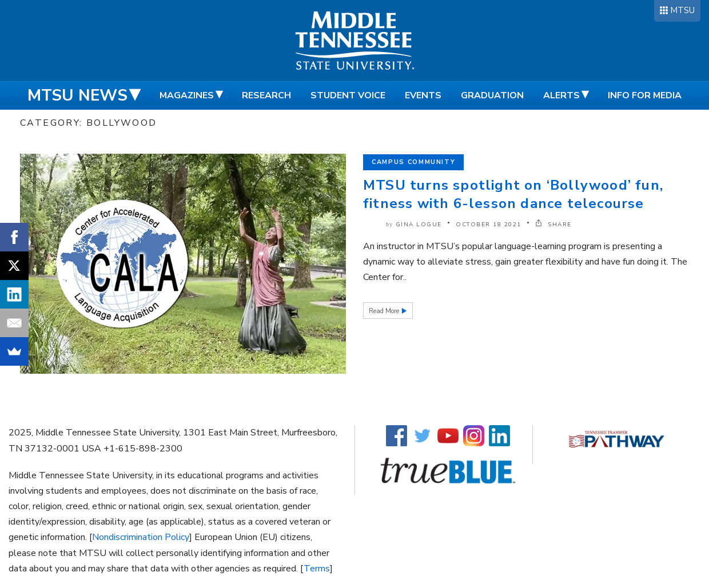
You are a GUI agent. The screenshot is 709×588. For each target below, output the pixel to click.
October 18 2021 (489, 225)
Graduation (492, 95)
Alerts (561, 95)
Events (423, 95)
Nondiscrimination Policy (141, 537)
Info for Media (645, 95)
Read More (385, 311)
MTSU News (77, 95)
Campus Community (413, 162)
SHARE (553, 225)
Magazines (187, 95)
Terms (317, 569)
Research (266, 95)
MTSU (682, 10)
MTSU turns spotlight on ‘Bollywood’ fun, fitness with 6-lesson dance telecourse (513, 194)
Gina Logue (419, 225)
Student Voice (348, 95)
